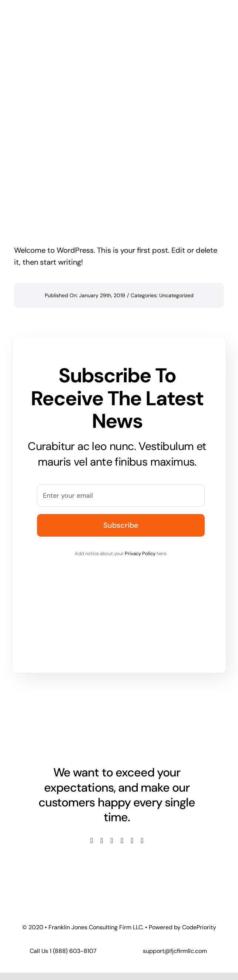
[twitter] (102, 840)
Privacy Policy (140, 553)
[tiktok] (142, 840)
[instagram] (112, 840)
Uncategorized (176, 295)
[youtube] (122, 840)
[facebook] (92, 840)
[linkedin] (132, 840)
